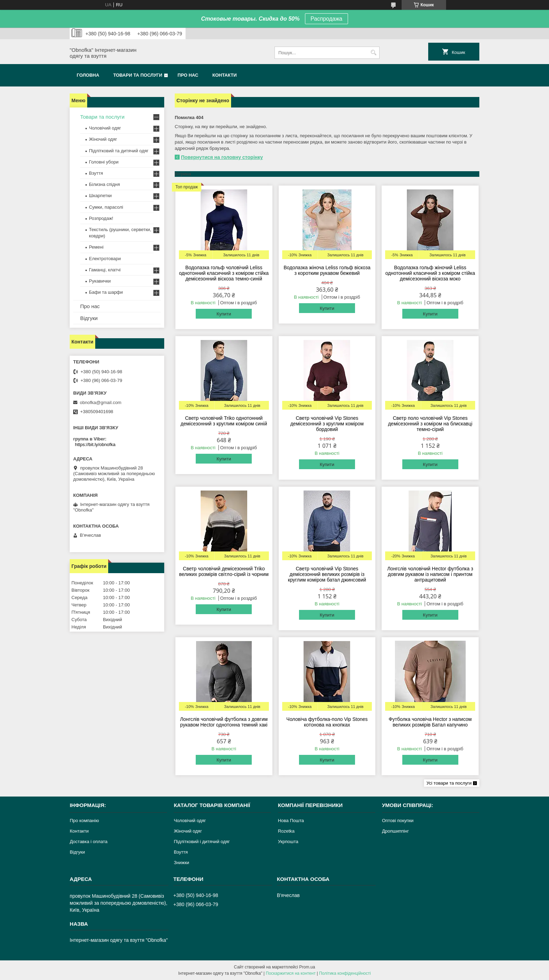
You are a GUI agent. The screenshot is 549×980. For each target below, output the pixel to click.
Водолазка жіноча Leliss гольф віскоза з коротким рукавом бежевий (327, 270)
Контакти (225, 75)
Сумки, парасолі (106, 207)
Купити (224, 314)
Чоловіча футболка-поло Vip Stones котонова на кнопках (327, 722)
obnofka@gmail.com (101, 402)
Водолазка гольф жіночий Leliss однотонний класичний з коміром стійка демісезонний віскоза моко (430, 273)
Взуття (96, 173)
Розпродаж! (101, 218)
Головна (88, 75)
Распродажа (326, 19)
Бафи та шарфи (106, 292)
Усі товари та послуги (449, 783)
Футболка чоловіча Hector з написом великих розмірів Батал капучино (430, 722)
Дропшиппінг (395, 831)
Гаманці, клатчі (105, 270)
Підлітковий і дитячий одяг (202, 842)
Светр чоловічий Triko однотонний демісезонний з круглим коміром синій (224, 421)
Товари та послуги (138, 75)
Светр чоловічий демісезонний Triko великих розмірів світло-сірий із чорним (224, 571)
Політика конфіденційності (345, 973)
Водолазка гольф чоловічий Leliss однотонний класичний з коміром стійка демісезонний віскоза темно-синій (224, 273)
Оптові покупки (398, 821)
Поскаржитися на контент (291, 973)
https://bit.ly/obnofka (95, 444)
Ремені (96, 247)
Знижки (181, 863)
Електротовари (105, 259)
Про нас (188, 75)
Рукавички (100, 281)
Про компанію (84, 821)
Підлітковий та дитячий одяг (119, 151)
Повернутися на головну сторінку (222, 157)
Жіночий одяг (103, 139)
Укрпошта (288, 842)
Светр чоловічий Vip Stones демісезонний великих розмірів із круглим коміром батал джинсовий (327, 574)
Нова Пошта (291, 821)
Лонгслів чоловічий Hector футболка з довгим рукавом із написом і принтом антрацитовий (430, 574)
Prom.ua (307, 967)
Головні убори (104, 162)
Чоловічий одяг (105, 128)
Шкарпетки (100, 196)
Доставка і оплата (89, 842)
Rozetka (286, 831)
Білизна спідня (104, 184)
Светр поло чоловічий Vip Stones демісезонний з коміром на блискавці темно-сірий (430, 424)
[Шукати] (373, 53)
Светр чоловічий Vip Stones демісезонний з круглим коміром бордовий (327, 424)
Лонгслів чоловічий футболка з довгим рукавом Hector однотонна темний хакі (224, 722)
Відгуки (89, 318)
